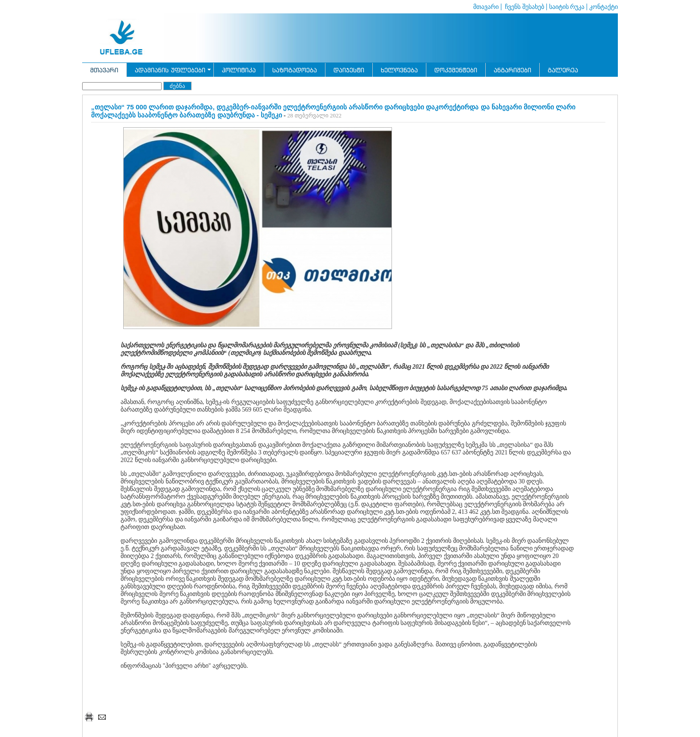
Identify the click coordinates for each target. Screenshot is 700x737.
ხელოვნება (399, 70)
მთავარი (486, 7)
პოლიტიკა (239, 70)
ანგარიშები (512, 70)
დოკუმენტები (456, 70)
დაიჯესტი (349, 70)
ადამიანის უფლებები (170, 70)
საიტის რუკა (567, 7)
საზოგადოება (295, 70)
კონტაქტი (604, 7)
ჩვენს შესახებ (524, 7)
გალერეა (563, 70)
